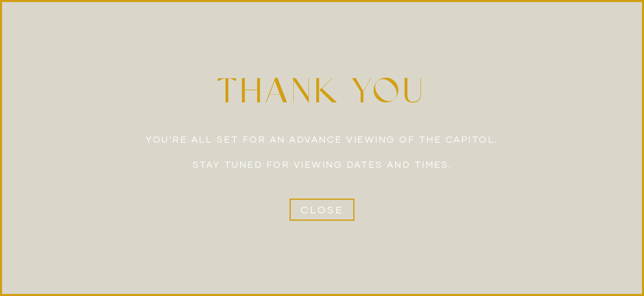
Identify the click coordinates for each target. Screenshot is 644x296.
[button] (322, 210)
